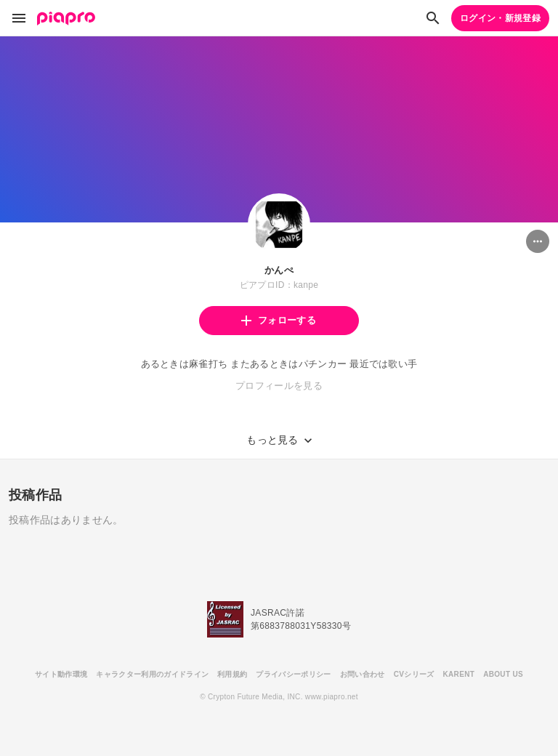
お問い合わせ (363, 674)
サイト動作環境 (61, 674)
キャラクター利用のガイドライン (152, 674)
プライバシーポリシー (293, 674)
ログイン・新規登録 (500, 18)
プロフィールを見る (279, 386)
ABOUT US (503, 674)
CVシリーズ (414, 674)
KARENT (459, 674)
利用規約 (232, 674)
